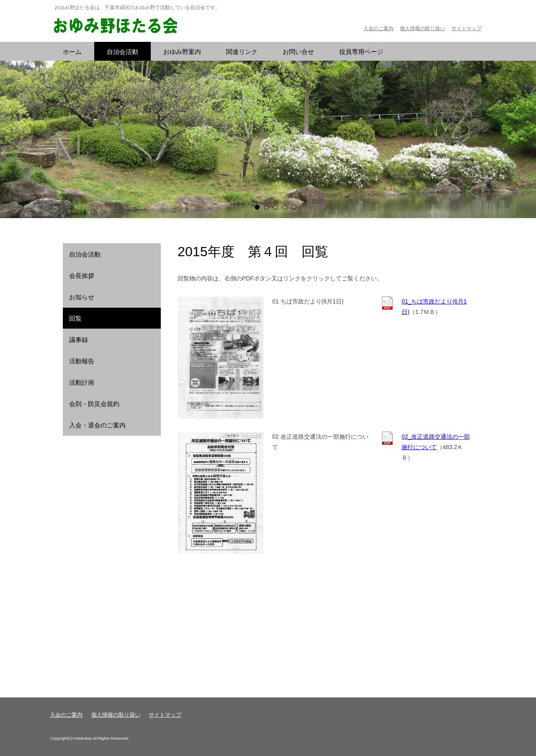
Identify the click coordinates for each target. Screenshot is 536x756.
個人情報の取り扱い (423, 28)
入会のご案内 (379, 28)
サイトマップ (466, 28)
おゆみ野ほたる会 (115, 26)
